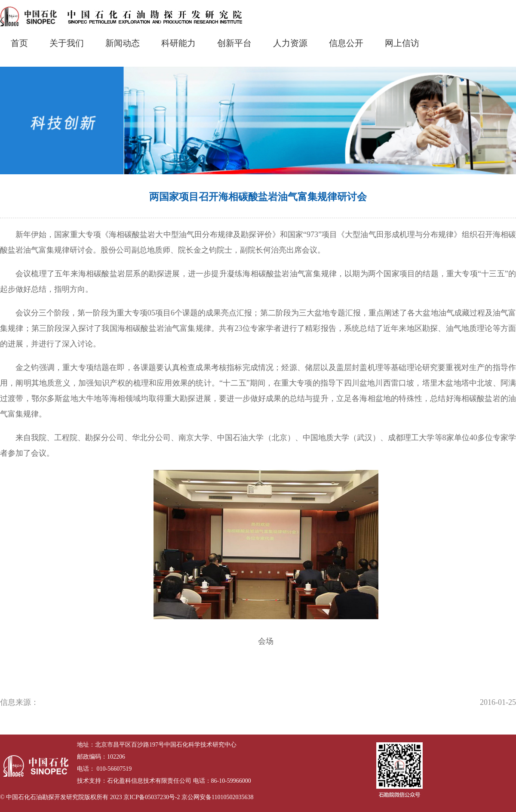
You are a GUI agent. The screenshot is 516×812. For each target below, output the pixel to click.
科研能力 (178, 43)
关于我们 (67, 43)
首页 (19, 43)
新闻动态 (123, 43)
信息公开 (346, 43)
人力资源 (290, 43)
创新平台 (234, 43)
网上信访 (402, 43)
